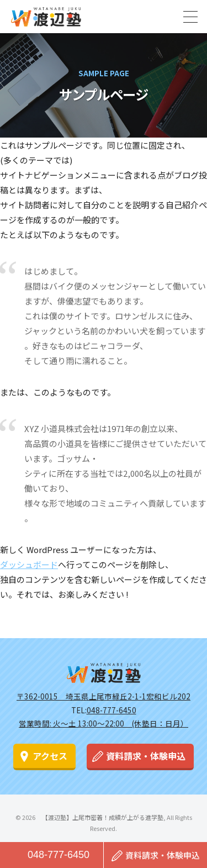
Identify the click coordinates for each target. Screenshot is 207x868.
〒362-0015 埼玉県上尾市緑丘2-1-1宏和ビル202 (104, 696)
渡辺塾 (104, 673)
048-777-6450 (59, 855)
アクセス (50, 756)
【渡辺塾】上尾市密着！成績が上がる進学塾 (46, 17)
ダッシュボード (29, 564)
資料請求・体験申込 (146, 756)
